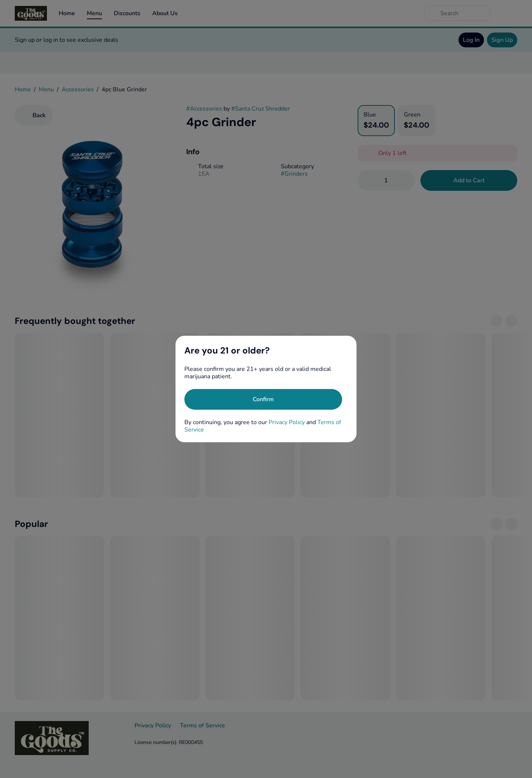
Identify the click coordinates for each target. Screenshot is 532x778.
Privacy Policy (287, 422)
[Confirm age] (263, 399)
